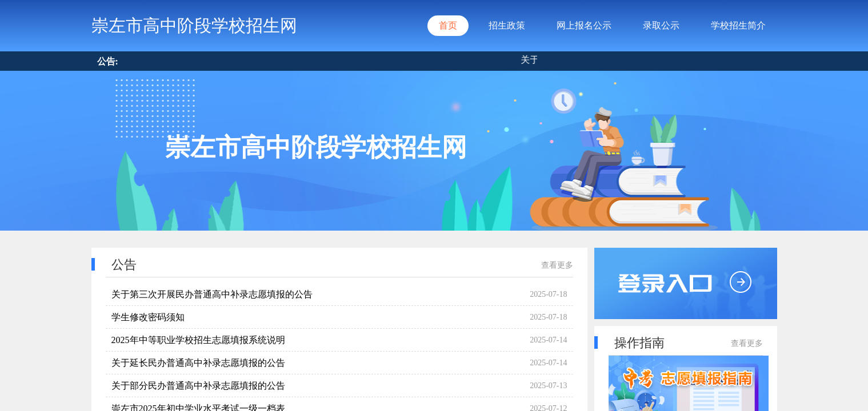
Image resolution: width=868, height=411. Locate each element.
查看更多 (557, 265)
